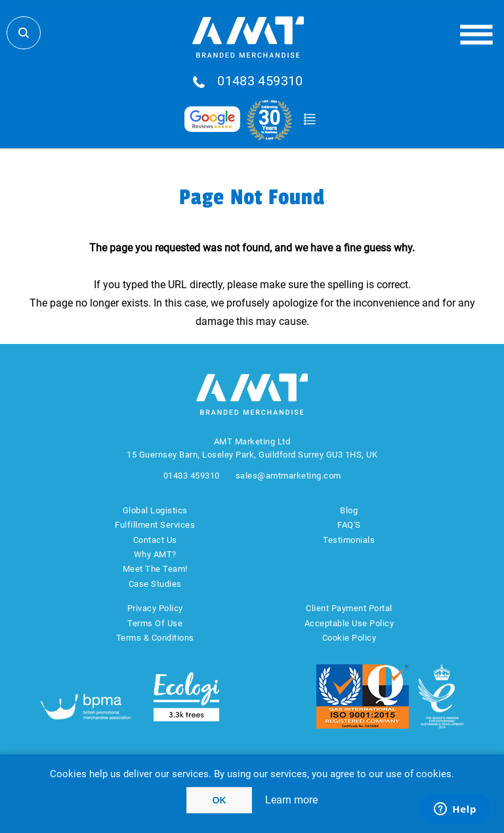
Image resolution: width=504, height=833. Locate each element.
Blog (349, 510)
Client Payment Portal (349, 608)
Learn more (291, 800)
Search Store (24, 33)
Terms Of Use (155, 623)
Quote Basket (309, 119)
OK (220, 800)
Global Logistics (155, 510)
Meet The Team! (155, 569)
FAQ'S (349, 525)
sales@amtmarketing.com (288, 476)
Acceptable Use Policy (349, 623)
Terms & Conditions (155, 638)
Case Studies (155, 584)
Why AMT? (155, 554)
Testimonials (349, 540)
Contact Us (155, 540)
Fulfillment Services (155, 525)
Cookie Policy (349, 638)
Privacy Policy (155, 608)
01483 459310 (260, 81)
